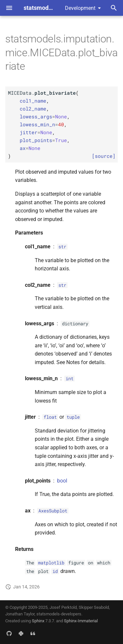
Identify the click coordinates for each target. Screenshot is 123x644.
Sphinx (38, 621)
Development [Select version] (80, 8)
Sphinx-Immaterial (81, 621)
